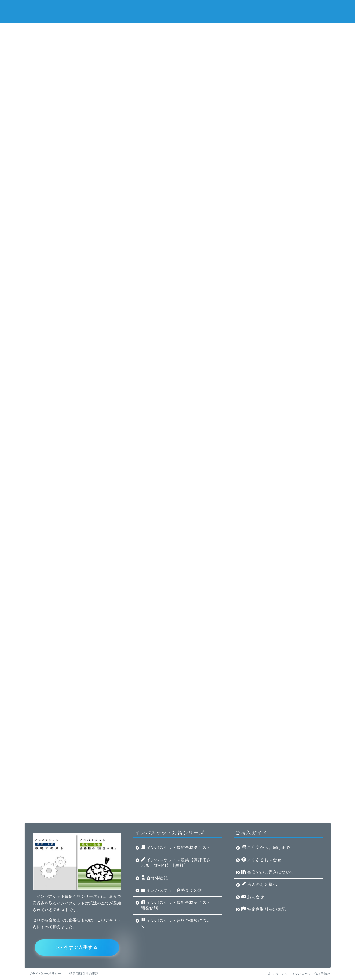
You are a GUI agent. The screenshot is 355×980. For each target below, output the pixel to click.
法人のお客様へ (259, 884)
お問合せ (253, 897)
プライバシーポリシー (45, 974)
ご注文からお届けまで (266, 847)
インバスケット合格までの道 (286, 29)
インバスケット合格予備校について (153, 42)
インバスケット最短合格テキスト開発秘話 (69, 42)
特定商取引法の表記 (264, 909)
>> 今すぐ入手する (77, 947)
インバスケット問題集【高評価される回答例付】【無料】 (157, 29)
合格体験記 (234, 29)
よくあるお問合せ (261, 860)
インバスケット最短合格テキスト (62, 29)
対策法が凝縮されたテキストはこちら (177, 206)
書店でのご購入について (268, 872)
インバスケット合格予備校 (177, 11)
